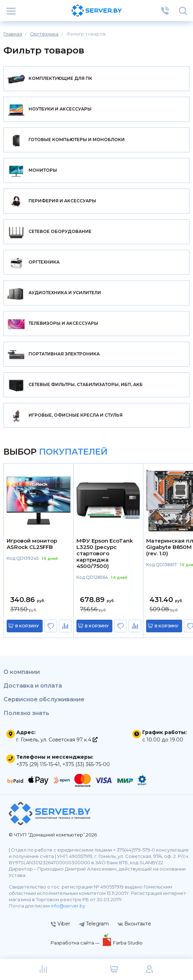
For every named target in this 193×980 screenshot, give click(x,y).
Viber (60, 924)
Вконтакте (134, 924)
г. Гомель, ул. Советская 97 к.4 (57, 740)
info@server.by (68, 906)
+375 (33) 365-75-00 (86, 764)
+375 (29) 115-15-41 (38, 764)
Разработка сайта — (76, 943)
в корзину (27, 626)
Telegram (94, 924)
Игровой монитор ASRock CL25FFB (32, 544)
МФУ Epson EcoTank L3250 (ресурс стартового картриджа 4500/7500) (105, 554)
